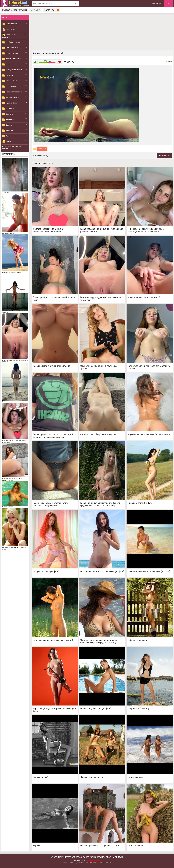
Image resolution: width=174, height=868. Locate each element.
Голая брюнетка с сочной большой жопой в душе (54, 299)
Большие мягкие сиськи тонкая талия (51, 366)
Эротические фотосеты (9, 36)
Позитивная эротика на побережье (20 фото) (102, 572)
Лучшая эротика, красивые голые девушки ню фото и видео (87, 863)
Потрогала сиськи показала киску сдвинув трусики (149, 367)
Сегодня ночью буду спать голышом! (98, 435)
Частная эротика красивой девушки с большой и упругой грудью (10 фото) (99, 641)
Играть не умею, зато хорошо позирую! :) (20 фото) (55, 710)
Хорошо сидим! (40, 777)
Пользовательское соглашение (15, 10)
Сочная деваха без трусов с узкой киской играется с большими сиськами (53, 436)
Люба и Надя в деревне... (93, 777)
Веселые (7, 125)
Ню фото (7, 75)
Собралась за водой (138, 640)
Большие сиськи (10, 48)
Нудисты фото (10, 103)
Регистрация (157, 4)
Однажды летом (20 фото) (140, 503)
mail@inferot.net (93, 861)
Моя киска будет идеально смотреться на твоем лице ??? (101, 299)
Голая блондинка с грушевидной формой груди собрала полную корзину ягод (100, 504)
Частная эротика (10, 98)
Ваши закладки (51, 10)
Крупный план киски (12, 59)
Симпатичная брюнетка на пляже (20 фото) (149, 572)
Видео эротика (10, 24)
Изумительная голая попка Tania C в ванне (149, 435)
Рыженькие (8, 120)
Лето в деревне (135, 846)
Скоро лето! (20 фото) (138, 709)
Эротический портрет (12, 86)
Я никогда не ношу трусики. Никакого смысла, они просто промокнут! (146, 230)
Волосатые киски (11, 53)
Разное (7, 136)
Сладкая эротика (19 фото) (46, 572)
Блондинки (8, 109)
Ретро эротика (10, 81)
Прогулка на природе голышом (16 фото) (53, 640)
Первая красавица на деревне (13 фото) (100, 846)
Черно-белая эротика (12, 92)
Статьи (7, 142)
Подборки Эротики (11, 42)
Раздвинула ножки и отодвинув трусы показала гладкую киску (51, 504)
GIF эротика (9, 29)
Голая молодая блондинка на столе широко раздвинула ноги (102, 230)
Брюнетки (8, 114)
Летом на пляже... (137, 777)
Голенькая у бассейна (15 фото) (96, 709)
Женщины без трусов (12, 70)
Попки (6, 64)
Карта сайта (35, 10)
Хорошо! (37, 846)
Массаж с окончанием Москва (12, 147)
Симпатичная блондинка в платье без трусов (99, 367)
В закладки (70, 62)
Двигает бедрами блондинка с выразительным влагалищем (48, 230)
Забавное (8, 131)
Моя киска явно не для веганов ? (144, 297)
